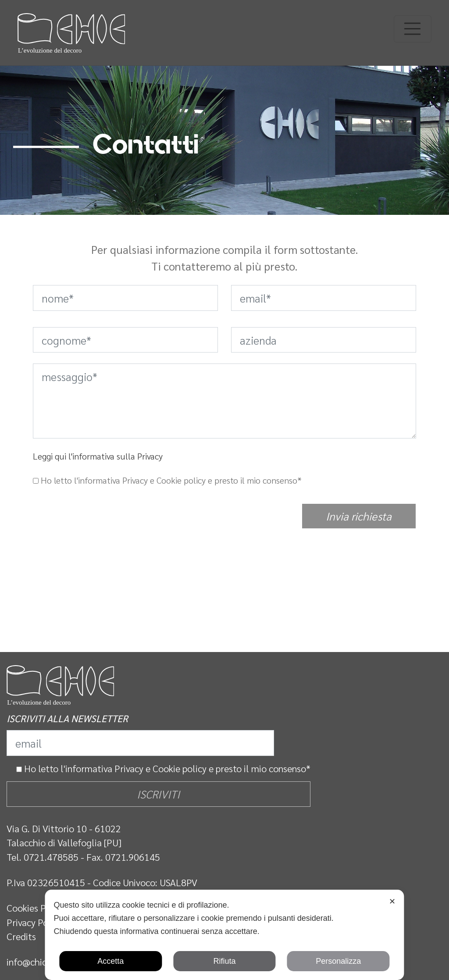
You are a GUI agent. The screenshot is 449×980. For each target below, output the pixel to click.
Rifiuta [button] (224, 961)
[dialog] (224, 935)
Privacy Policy (34, 922)
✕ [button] (392, 902)
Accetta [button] (110, 961)
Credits (21, 936)
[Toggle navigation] (413, 29)
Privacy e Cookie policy (160, 768)
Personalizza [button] (338, 961)
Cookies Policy (36, 908)
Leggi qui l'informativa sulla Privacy (98, 456)
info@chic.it (31, 962)
